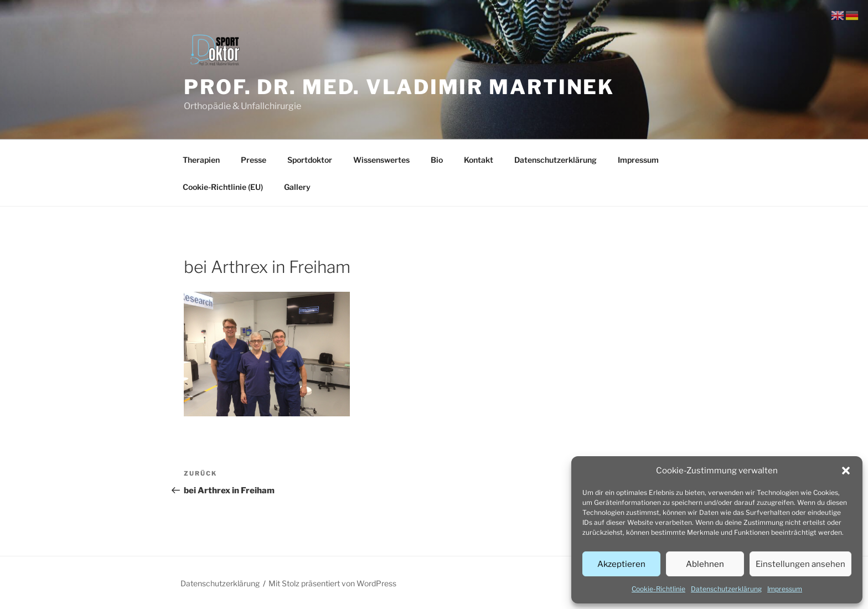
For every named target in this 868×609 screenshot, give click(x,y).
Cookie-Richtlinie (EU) (223, 187)
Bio (437, 160)
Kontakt (479, 160)
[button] (846, 471)
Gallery (297, 187)
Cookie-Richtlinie (658, 589)
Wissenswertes (381, 160)
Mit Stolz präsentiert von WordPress (332, 583)
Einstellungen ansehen (800, 564)
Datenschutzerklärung (726, 589)
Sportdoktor (310, 160)
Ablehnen (705, 564)
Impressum (785, 589)
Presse (254, 160)
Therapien (201, 160)
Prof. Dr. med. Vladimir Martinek (399, 87)
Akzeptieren (621, 564)
